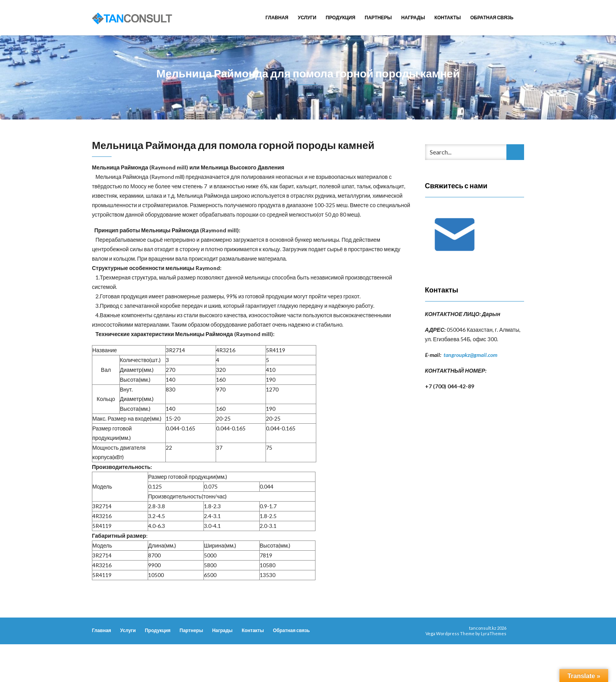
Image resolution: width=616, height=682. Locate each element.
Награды (413, 17)
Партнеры (378, 17)
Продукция (340, 17)
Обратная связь (492, 17)
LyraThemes (494, 633)
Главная (277, 17)
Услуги (307, 17)
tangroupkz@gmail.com (470, 355)
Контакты (448, 17)
